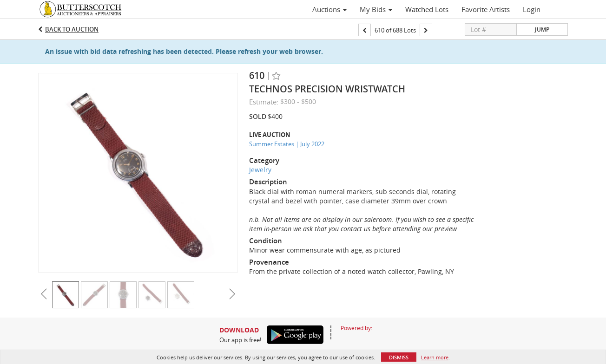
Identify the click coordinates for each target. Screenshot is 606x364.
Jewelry (260, 170)
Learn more (435, 357)
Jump (542, 29)
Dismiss (399, 357)
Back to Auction (72, 29)
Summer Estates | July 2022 (287, 144)
